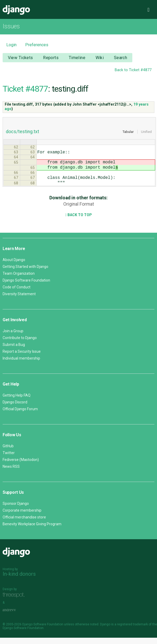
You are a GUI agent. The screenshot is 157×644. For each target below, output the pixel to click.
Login (11, 45)
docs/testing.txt (22, 132)
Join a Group (13, 337)
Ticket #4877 (25, 89)
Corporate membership (22, 517)
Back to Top (78, 221)
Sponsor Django (16, 510)
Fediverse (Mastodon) (21, 466)
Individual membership (21, 365)
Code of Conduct (17, 293)
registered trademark (132, 631)
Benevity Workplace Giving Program (32, 530)
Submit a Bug (14, 351)
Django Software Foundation (26, 287)
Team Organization (19, 280)
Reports (51, 58)
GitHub (8, 452)
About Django (14, 266)
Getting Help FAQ (17, 402)
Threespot (15, 601)
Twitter (9, 459)
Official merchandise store (24, 523)
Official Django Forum (20, 415)
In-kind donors (19, 580)
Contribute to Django (20, 344)
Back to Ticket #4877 (133, 70)
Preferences (37, 45)
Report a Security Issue (22, 358)
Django (16, 10)
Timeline (77, 58)
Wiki (100, 58)
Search (121, 58)
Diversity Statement (19, 300)
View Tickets (20, 58)
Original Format (79, 210)
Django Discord (15, 408)
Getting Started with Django (25, 273)
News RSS (11, 473)
